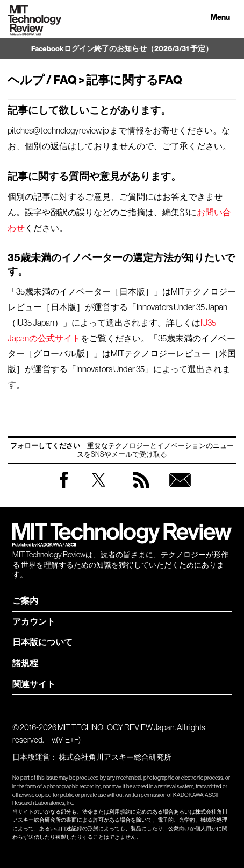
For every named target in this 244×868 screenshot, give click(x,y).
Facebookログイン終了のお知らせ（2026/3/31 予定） (122, 49)
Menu (220, 17)
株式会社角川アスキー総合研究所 (115, 757)
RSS (141, 490)
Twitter (99, 490)
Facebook (64, 488)
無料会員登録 (180, 490)
